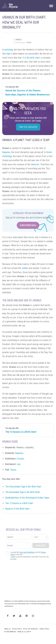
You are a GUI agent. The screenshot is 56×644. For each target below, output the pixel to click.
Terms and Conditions (31, 629)
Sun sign (6, 54)
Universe (35, 164)
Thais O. (19, 40)
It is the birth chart (31, 58)
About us (8, 629)
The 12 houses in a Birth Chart (21, 432)
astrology (9, 50)
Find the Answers (28, 127)
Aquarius (6, 152)
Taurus (13, 470)
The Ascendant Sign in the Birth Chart (23, 492)
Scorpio (20, 459)
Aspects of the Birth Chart (17, 509)
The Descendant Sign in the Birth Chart (23, 487)
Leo (19, 464)
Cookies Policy (44, 629)
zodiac (25, 268)
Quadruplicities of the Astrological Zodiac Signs (27, 498)
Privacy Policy (17, 629)
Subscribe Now (28, 225)
